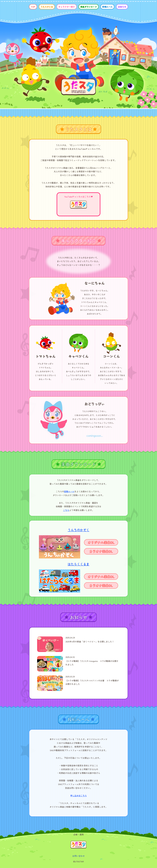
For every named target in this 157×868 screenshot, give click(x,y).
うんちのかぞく (78, 530)
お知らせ (122, 7)
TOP (33, 7)
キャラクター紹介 (67, 7)
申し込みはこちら (78, 796)
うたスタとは (47, 7)
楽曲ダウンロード (89, 7)
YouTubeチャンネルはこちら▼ (79, 197)
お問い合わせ (78, 856)
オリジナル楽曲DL (101, 542)
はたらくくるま (78, 564)
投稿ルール (107, 7)
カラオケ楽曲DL (101, 551)
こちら (66, 510)
